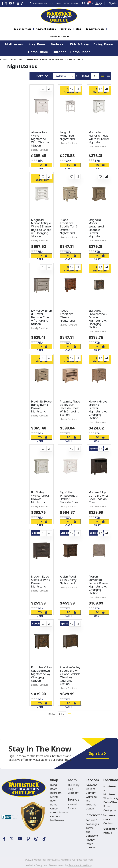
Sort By (42, 76)
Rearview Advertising (80, 865)
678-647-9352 (38, 3)
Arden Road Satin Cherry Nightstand (68, 580)
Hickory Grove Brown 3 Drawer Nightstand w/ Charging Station (98, 410)
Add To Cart (42, 165)
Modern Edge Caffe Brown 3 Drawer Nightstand (41, 582)
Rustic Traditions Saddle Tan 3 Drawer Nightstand (69, 227)
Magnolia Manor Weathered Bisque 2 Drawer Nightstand (96, 228)
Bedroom (32, 59)
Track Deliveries (71, 3)
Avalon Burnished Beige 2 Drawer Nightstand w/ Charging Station (99, 585)
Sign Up (98, 754)
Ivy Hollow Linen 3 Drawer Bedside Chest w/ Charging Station (41, 317)
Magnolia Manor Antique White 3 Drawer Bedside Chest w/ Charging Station (41, 228)
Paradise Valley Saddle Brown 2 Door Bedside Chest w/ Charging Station (70, 676)
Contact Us (55, 3)
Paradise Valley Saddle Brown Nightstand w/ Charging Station (41, 674)
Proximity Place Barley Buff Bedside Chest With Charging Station (70, 408)
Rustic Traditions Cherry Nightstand (67, 316)
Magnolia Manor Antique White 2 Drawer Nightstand (99, 137)
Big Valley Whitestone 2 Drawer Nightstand (40, 497)
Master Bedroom (52, 59)
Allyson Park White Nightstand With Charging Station (41, 139)
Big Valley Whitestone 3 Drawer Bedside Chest (70, 497)
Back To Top (88, 714)
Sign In (113, 3)
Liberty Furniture (40, 150)
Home (3, 59)
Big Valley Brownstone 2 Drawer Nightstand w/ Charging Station (98, 319)
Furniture (17, 59)
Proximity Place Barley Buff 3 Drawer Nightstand (41, 406)
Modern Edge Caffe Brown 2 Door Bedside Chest (98, 497)
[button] (43, 89)
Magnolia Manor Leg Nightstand (67, 136)
